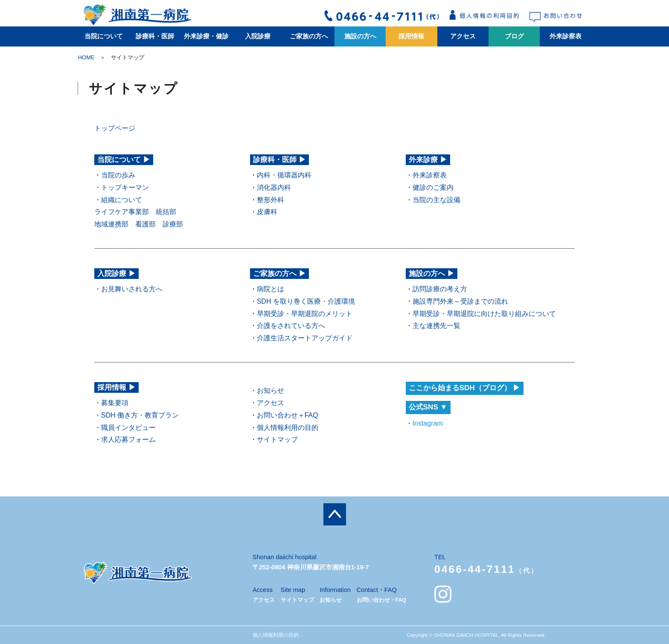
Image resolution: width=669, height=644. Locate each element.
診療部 (173, 224)
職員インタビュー (128, 428)
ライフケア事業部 (122, 212)
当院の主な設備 (436, 200)
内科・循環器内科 (284, 175)
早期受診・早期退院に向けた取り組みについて (484, 314)
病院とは (271, 289)
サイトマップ (277, 439)
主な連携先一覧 (436, 326)
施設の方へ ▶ (432, 274)
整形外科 (271, 200)
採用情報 (411, 36)
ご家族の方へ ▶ (279, 274)
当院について (104, 36)
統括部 (166, 212)
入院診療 (258, 36)
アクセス (463, 36)
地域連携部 (111, 224)
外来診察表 (566, 36)
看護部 (145, 224)
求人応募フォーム (128, 439)
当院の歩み (118, 175)
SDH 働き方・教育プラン (140, 415)
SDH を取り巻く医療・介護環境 (306, 301)
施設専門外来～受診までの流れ (460, 301)
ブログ (514, 36)
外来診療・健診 (206, 36)
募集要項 (115, 403)
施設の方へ (360, 36)
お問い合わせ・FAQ (382, 600)
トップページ (115, 128)
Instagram (428, 423)
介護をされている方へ (291, 326)
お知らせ (271, 390)
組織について (122, 200)
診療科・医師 (155, 36)
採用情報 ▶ (116, 387)
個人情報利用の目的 (288, 428)
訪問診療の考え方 (440, 289)
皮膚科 (267, 212)
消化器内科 (274, 187)
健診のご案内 (433, 187)
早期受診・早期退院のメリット (305, 314)
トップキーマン (125, 187)
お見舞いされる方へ (132, 289)
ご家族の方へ (309, 36)
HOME (86, 57)
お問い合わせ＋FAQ (288, 415)
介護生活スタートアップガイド (305, 338)
